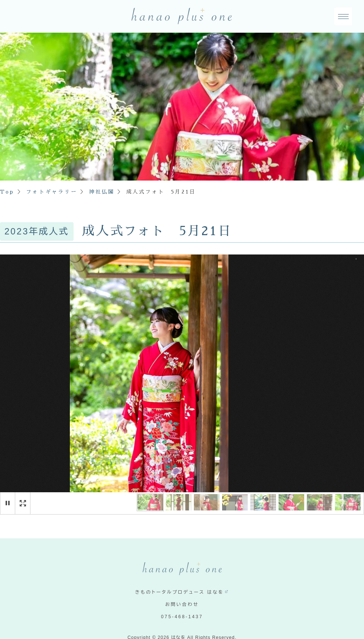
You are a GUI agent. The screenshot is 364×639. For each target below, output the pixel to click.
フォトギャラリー (52, 192)
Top (7, 192)
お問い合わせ (182, 604)
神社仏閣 (102, 192)
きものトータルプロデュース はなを (180, 592)
